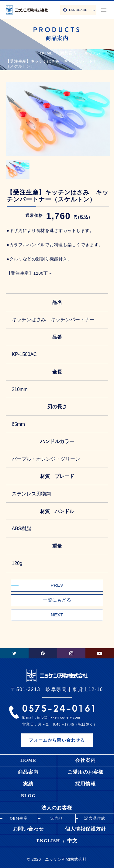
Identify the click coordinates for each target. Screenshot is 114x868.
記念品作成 (95, 818)
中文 (72, 841)
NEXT (57, 615)
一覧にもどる (57, 600)
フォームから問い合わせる (57, 740)
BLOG (28, 796)
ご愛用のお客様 (85, 772)
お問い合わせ (28, 829)
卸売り (57, 818)
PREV (57, 585)
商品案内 (28, 772)
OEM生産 (19, 818)
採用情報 (85, 784)
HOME (47, 53)
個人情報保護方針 (86, 829)
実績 (28, 784)
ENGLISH (48, 841)
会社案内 (85, 760)
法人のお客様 (57, 808)
